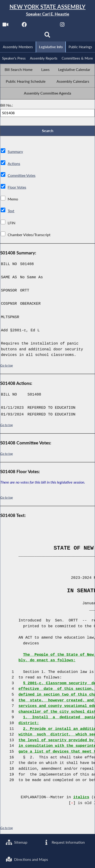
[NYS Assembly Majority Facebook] (24, 26)
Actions (14, 164)
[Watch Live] (5, 26)
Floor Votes (17, 188)
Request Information (64, 842)
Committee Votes (22, 176)
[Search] (48, 36)
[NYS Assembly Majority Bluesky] (81, 26)
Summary (15, 152)
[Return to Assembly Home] (47, 10)
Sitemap (17, 842)
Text (11, 211)
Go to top (6, 366)
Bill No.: (7, 105)
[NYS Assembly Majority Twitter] (43, 26)
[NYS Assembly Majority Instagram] (62, 26)
